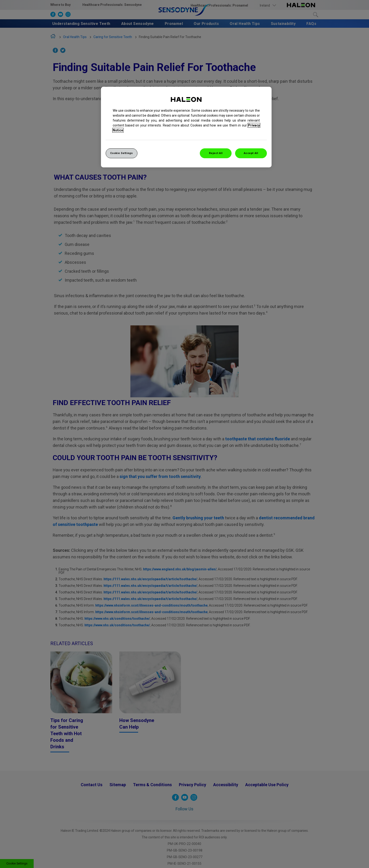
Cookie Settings (122, 153)
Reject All (216, 153)
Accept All (251, 153)
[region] (186, 127)
